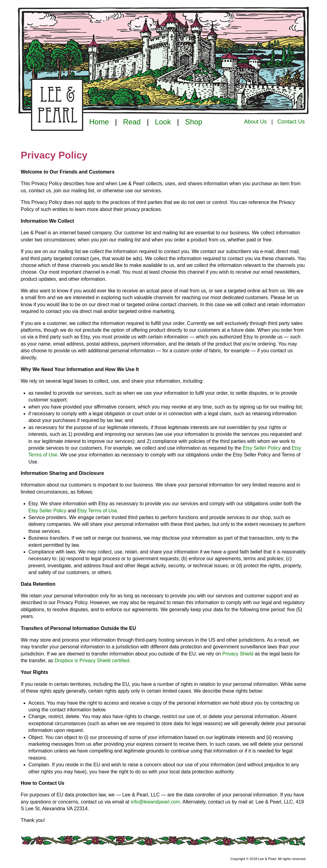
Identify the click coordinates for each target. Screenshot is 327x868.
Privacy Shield (238, 654)
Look (163, 122)
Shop (194, 122)
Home (99, 122)
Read (132, 122)
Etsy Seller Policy (262, 448)
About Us (255, 122)
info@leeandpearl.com (155, 802)
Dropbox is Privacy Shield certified (92, 661)
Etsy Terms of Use (97, 511)
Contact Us (291, 122)
